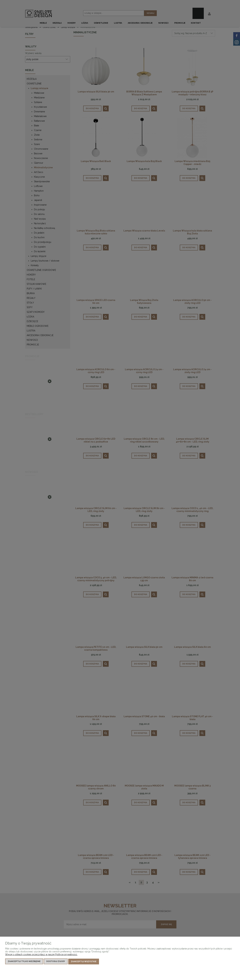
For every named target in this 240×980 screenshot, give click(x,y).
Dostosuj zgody (56, 962)
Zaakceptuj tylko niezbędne (24, 962)
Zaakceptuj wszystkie (84, 962)
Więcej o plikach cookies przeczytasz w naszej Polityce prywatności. (41, 955)
